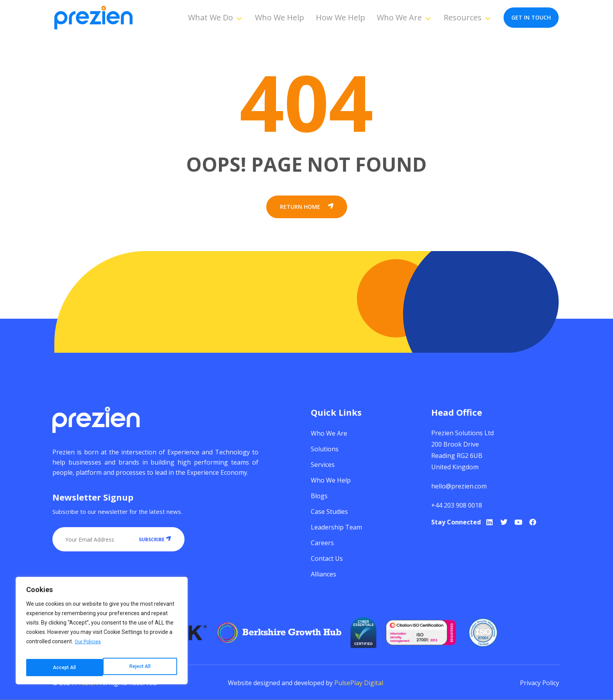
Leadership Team (336, 527)
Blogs (319, 496)
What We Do (216, 17)
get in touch (531, 17)
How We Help (341, 17)
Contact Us (327, 558)
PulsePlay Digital (359, 683)
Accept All (140, 668)
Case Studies (329, 512)
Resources (468, 17)
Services (323, 465)
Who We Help (280, 17)
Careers (322, 543)
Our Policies (89, 648)
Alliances (324, 574)
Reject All (63, 668)
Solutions (325, 449)
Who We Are (404, 17)
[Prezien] (93, 18)
